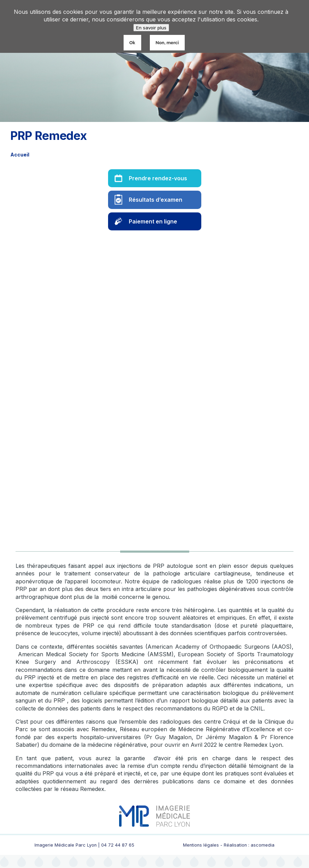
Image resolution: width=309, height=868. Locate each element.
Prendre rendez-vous (158, 178)
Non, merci (167, 43)
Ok (132, 43)
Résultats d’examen (156, 200)
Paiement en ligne (153, 221)
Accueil (20, 155)
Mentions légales (201, 845)
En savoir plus (151, 28)
